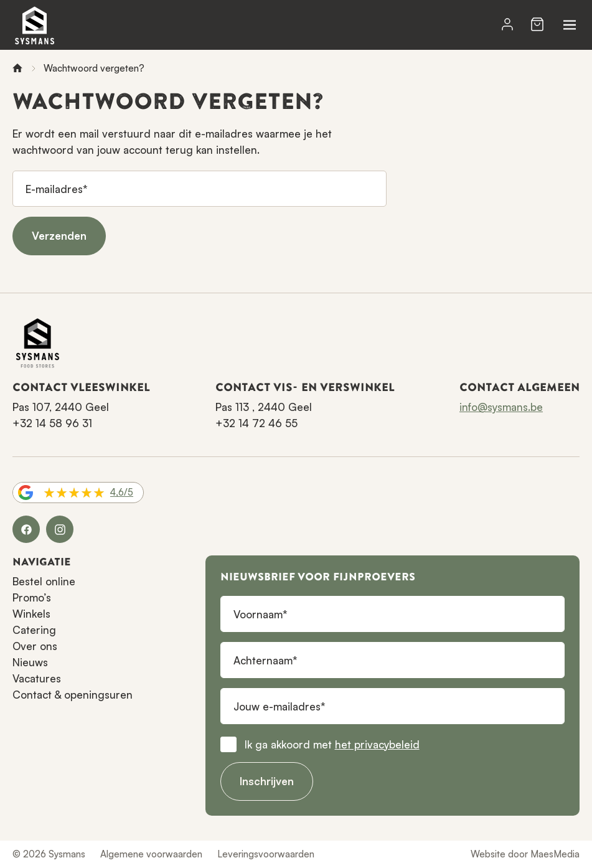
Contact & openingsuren (73, 695)
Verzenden (59, 236)
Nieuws (30, 662)
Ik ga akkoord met (332, 744)
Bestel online (44, 581)
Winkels (31, 614)
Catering (34, 630)
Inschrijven (267, 781)
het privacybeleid (377, 744)
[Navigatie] (570, 25)
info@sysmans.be (501, 407)
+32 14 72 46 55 (256, 423)
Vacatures (37, 678)
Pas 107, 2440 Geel (61, 407)
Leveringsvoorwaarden (266, 854)
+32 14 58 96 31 (52, 423)
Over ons (35, 646)
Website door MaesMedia (525, 854)
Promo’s (32, 597)
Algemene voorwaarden (151, 854)
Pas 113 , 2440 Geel (264, 407)
